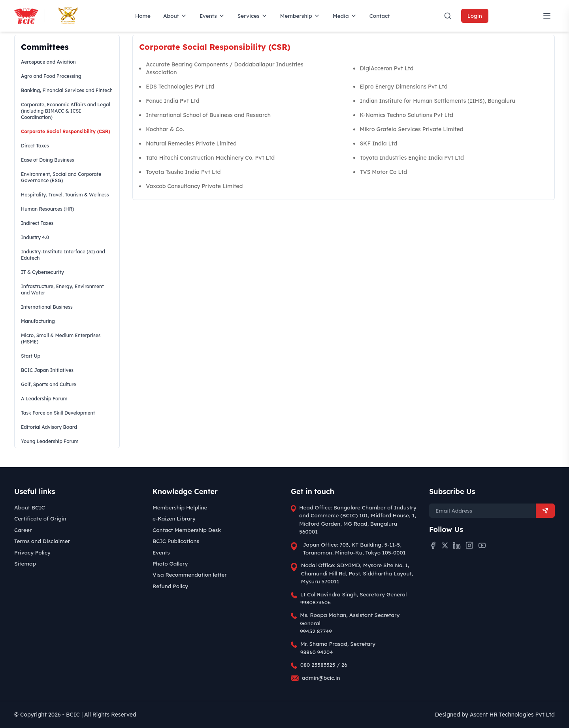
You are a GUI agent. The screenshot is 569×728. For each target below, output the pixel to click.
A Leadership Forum (44, 399)
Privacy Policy (32, 552)
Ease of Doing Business (47, 160)
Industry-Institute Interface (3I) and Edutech (63, 255)
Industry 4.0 (35, 237)
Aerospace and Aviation (48, 62)
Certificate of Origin (40, 518)
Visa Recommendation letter (190, 574)
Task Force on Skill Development (58, 413)
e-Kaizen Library (174, 518)
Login (475, 16)
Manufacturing (38, 321)
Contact (380, 16)
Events (212, 16)
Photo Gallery (170, 563)
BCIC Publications (176, 541)
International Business (47, 307)
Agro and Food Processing (51, 76)
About (175, 16)
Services (252, 16)
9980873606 (316, 602)
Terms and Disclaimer (42, 541)
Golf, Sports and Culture (49, 384)
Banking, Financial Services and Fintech (67, 90)
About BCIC (30, 507)
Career (23, 530)
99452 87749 (316, 631)
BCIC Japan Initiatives (47, 370)
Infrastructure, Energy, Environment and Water (62, 290)
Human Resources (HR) (47, 209)
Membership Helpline (180, 507)
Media (345, 16)
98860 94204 (317, 652)
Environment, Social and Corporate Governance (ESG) (61, 177)
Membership (300, 16)
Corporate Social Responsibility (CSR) (66, 131)
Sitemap (25, 563)
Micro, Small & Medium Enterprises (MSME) (61, 339)
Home (143, 16)
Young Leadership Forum (50, 441)
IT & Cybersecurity (42, 272)
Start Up (31, 356)
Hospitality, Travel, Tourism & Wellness (65, 195)
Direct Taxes (35, 146)
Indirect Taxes (37, 223)
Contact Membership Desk (187, 530)
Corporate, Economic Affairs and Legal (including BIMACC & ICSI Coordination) (66, 111)
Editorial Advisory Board (49, 427)
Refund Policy (170, 586)
